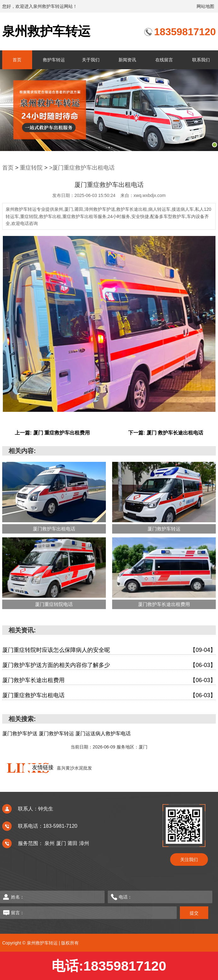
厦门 (62, 843)
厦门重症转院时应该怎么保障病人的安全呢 (109, 650)
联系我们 (201, 60)
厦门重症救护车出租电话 (109, 695)
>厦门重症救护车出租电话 (82, 168)
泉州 (50, 843)
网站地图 (205, 6)
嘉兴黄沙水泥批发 (74, 768)
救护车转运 (54, 60)
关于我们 (91, 60)
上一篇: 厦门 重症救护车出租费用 (52, 433)
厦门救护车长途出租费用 (109, 680)
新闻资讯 (127, 60)
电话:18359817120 (109, 966)
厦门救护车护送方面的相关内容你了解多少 (109, 665)
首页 (17, 60)
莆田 (73, 843)
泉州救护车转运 (46, 31)
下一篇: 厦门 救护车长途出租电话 (166, 433)
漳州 (84, 843)
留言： (79, 913)
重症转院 (31, 168)
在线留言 (164, 60)
